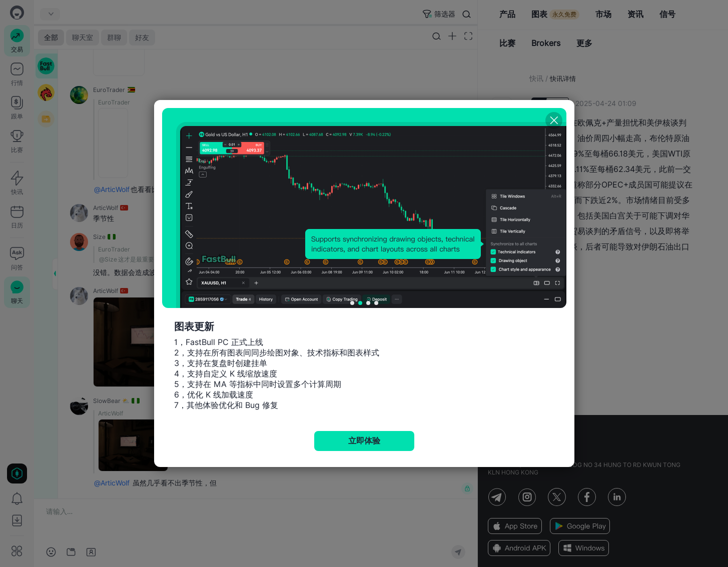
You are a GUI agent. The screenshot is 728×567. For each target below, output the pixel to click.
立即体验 (364, 441)
